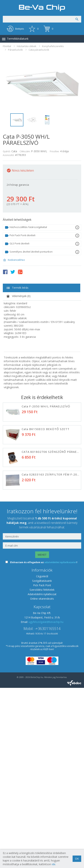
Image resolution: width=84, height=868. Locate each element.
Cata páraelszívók (39, 50)
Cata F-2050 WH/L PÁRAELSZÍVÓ (46, 406)
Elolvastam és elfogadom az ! (44, 742)
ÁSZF (46, 829)
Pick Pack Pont (42, 765)
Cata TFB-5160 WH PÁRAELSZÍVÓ (46, 542)
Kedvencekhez (14, 260)
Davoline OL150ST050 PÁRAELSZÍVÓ (49, 497)
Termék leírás (17, 288)
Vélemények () (18, 296)
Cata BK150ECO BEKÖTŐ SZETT (46, 429)
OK (77, 859)
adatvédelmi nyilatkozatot (60, 742)
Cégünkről (42, 756)
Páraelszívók (15, 50)
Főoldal (7, 46)
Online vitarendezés (42, 779)
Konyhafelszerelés (53, 46)
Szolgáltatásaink (42, 761)
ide (54, 864)
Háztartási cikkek (27, 46)
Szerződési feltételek (42, 770)
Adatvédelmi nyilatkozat (42, 774)
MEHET (42, 735)
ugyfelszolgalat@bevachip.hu (46, 802)
